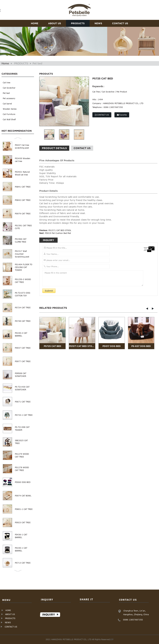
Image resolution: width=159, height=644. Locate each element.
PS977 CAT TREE (23, 361)
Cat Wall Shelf (9, 119)
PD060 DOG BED (23, 482)
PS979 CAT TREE (23, 214)
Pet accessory (9, 98)
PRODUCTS (78, 23)
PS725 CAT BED (52, 346)
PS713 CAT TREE (23, 563)
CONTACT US (120, 23)
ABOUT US (55, 23)
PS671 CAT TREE (23, 402)
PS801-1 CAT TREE (24, 509)
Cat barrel (7, 104)
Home (5, 63)
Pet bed (37, 63)
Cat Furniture (9, 114)
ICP (112, 639)
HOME (35, 23)
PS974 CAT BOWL (23, 496)
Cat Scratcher (9, 88)
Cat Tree (96, 92)
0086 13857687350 (133, 619)
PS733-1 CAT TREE (24, 415)
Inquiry (49, 614)
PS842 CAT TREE (23, 200)
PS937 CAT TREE (23, 348)
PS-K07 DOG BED (141, 346)
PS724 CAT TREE (23, 308)
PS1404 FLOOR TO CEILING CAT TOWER (24, 267)
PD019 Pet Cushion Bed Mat (58, 233)
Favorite (123, 115)
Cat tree (7, 82)
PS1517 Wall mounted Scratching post (22, 254)
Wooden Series (10, 109)
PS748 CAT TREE (23, 321)
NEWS (98, 23)
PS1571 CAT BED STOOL (60, 230)
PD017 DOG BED (112, 346)
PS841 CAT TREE (23, 187)
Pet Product (122, 92)
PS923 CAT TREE (23, 522)
